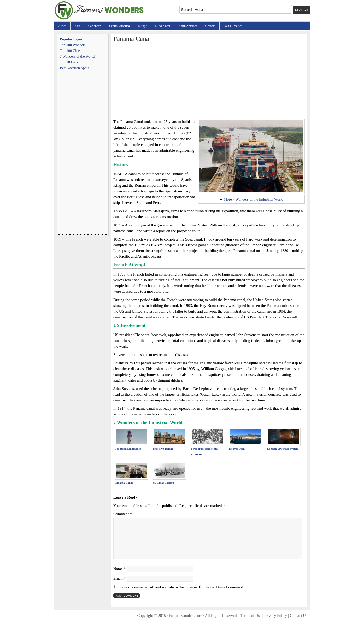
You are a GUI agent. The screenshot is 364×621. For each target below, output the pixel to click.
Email (119, 578)
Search (302, 10)
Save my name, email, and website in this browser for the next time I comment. (182, 587)
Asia (77, 26)
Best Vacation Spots (74, 68)
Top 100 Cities (71, 51)
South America (233, 26)
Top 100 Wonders (73, 45)
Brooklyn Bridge (163, 449)
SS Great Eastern (163, 483)
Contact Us (299, 616)
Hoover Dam (237, 449)
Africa (62, 26)
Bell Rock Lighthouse (128, 449)
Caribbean (95, 26)
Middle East (163, 26)
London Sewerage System (283, 449)
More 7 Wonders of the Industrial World (254, 199)
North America (188, 26)
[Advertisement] (209, 80)
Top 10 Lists (69, 62)
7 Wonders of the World (77, 57)
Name (119, 569)
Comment (122, 514)
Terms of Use (251, 616)
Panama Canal (124, 483)
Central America (119, 26)
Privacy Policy (276, 616)
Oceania (210, 26)
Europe (142, 26)
